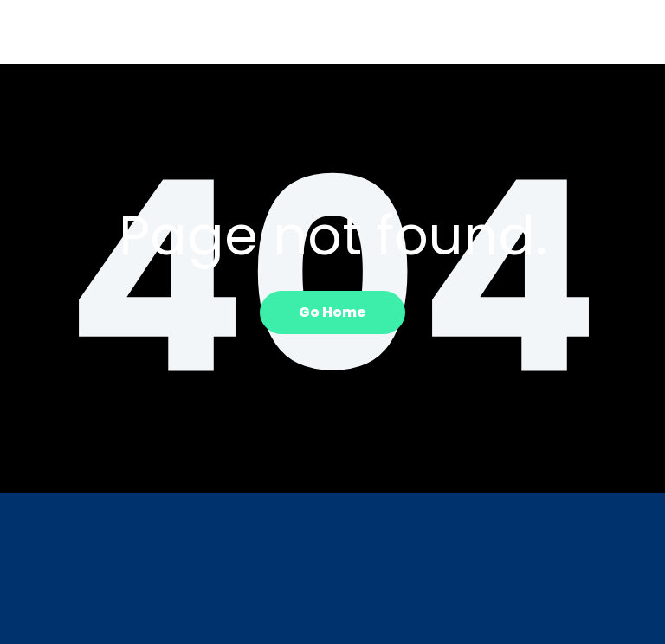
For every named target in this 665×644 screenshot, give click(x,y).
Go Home (332, 312)
